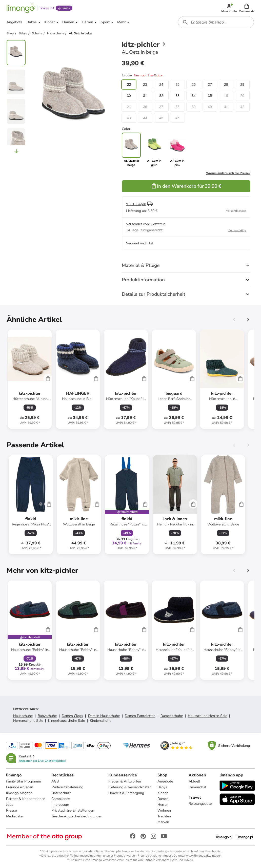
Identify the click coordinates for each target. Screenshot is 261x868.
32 (161, 96)
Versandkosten (236, 211)
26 (194, 84)
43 (129, 118)
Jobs (10, 805)
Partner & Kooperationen (26, 799)
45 (161, 118)
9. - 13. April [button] (136, 204)
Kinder (163, 793)
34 (194, 96)
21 (129, 107)
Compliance (61, 799)
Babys (162, 787)
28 (226, 84)
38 (177, 107)
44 (145, 118)
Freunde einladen (20, 787)
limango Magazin (19, 793)
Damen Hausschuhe (104, 716)
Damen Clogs (72, 716)
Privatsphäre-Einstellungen (73, 810)
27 (210, 84)
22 (129, 84)
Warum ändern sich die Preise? (228, 173)
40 (210, 107)
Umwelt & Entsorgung (126, 793)
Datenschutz (61, 793)
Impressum (60, 805)
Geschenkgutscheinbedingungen (77, 816)
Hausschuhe (23, 716)
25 (177, 84)
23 (145, 84)
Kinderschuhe (101, 721)
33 (177, 96)
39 (194, 107)
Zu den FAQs (237, 230)
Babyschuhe (47, 716)
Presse (11, 810)
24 (161, 84)
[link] (154, 150)
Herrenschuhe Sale (28, 721)
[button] (246, 8)
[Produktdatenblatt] (30, 379)
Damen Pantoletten (140, 716)
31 (145, 96)
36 (145, 107)
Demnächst (197, 787)
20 (242, 96)
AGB (55, 781)
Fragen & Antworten (125, 781)
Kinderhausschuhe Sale (66, 721)
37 (161, 107)
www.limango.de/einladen (204, 856)
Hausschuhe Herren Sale (207, 716)
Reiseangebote (200, 804)
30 (129, 96)
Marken (163, 822)
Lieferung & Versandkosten (130, 787)
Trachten (164, 816)
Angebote (165, 781)
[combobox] (216, 22)
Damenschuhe (172, 716)
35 (210, 96)
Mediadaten (15, 816)
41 (226, 107)
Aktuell (194, 781)
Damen (163, 799)
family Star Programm (24, 781)
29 (242, 84)
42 (242, 107)
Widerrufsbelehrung (67, 787)
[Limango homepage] (21, 8)
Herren (163, 805)
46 (177, 118)
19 (226, 96)
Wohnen (164, 810)
